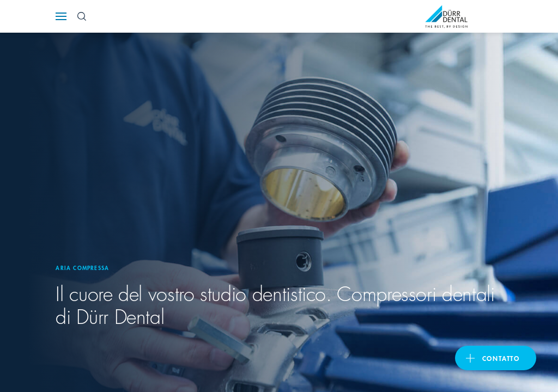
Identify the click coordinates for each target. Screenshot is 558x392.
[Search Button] (82, 16)
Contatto (501, 358)
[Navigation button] (61, 16)
